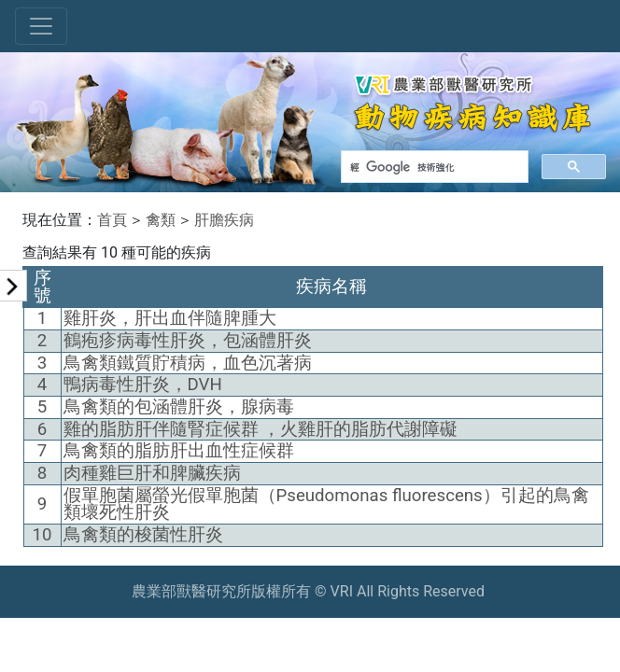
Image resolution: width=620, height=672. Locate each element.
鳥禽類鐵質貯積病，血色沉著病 (188, 363)
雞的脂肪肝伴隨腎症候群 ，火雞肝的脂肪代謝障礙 (261, 429)
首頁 (112, 220)
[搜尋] (433, 167)
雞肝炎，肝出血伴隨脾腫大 (170, 318)
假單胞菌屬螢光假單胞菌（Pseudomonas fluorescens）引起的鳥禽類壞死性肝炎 (326, 504)
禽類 (161, 220)
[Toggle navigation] (41, 26)
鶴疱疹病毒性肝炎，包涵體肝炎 (188, 341)
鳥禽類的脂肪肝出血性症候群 (179, 451)
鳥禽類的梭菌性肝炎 (143, 535)
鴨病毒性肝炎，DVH (143, 385)
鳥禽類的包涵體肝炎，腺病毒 (179, 407)
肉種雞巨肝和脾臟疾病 (152, 473)
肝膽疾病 (224, 220)
